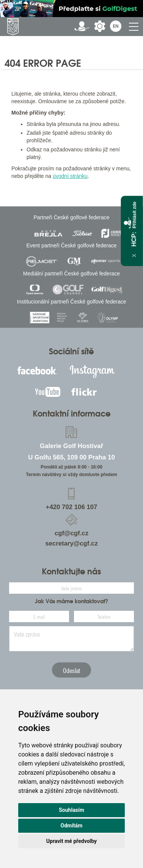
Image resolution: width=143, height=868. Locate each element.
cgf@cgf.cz (71, 533)
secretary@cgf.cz (71, 543)
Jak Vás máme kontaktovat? (71, 601)
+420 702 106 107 (72, 507)
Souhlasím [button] (71, 810)
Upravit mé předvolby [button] (71, 841)
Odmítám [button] (72, 826)
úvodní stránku (70, 176)
